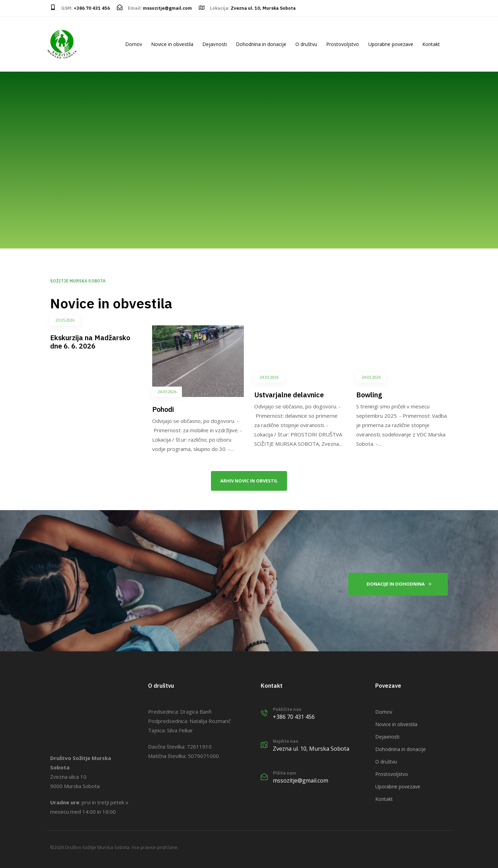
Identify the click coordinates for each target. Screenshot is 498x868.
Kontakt (431, 44)
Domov (134, 44)
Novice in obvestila (172, 44)
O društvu (306, 44)
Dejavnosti (214, 44)
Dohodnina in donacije (261, 44)
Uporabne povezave (391, 44)
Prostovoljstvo (343, 44)
